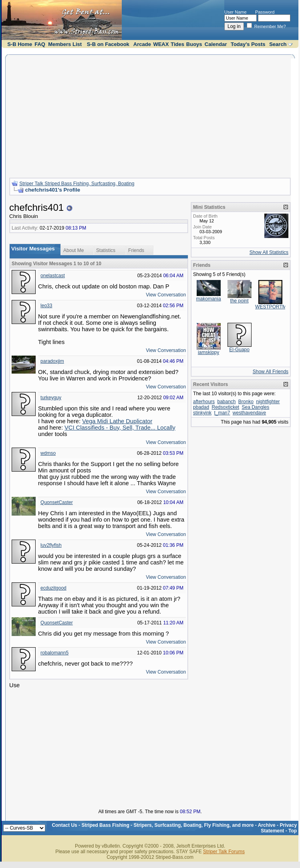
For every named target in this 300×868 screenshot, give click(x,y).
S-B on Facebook (108, 44)
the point (240, 301)
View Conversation (166, 295)
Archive (267, 825)
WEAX (161, 44)
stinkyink (202, 413)
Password (265, 12)
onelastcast (53, 276)
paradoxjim (52, 361)
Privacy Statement (279, 828)
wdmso (48, 453)
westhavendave (249, 413)
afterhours (204, 402)
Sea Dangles (256, 407)
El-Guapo (239, 350)
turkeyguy (51, 398)
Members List (65, 44)
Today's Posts (248, 44)
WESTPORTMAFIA (276, 307)
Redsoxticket (225, 407)
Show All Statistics (269, 252)
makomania (209, 299)
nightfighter (268, 402)
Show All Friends (271, 372)
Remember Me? (266, 26)
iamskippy (208, 352)
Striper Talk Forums (224, 852)
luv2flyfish (51, 545)
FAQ (40, 44)
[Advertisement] (150, 115)
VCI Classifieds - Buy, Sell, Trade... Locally (120, 428)
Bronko (246, 402)
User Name (236, 12)
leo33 (46, 306)
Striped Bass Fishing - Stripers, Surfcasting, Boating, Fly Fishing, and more (167, 825)
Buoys (194, 44)
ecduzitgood (53, 588)
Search (278, 44)
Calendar (216, 44)
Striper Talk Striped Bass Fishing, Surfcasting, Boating (77, 184)
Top (293, 831)
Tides (177, 44)
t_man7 (222, 413)
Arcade (142, 44)
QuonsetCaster (57, 502)
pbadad (201, 407)
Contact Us (64, 825)
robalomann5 (54, 653)
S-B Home (20, 44)
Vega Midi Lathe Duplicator (117, 421)
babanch (226, 402)
